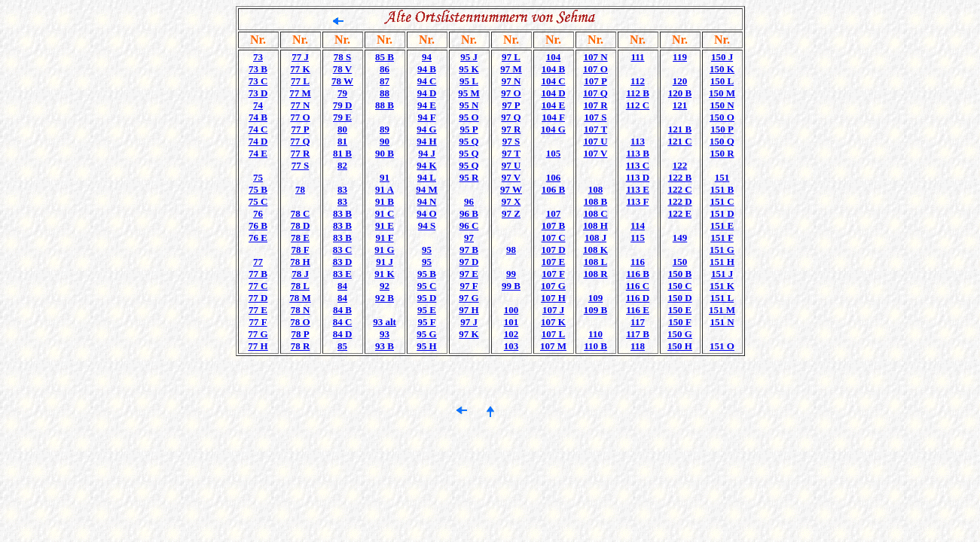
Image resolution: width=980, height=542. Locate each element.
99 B (511, 286)
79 (342, 93)
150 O (722, 117)
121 (680, 105)
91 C (385, 213)
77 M (300, 93)
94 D (427, 93)
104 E (553, 105)
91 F (384, 238)
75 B (258, 189)
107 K (553, 322)
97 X (511, 201)
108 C (595, 213)
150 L (722, 81)
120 (680, 81)
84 (342, 286)
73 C (258, 81)
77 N (301, 105)
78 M (300, 298)
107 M (553, 346)
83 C (343, 250)
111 (637, 57)
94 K (426, 165)
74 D (258, 141)
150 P (722, 129)
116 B (638, 274)
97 (469, 238)
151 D (722, 213)
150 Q (722, 141)
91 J (385, 262)
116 (638, 262)
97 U (511, 165)
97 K (469, 334)
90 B (385, 153)
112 (638, 81)
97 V (511, 177)
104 (554, 57)
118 (638, 346)
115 (638, 238)
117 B (638, 334)
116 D (638, 298)
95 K (469, 69)
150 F (680, 322)
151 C (722, 201)
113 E (638, 189)
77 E (258, 310)
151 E (722, 225)
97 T (511, 153)
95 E (427, 310)
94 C (427, 81)
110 (595, 334)
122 (680, 165)
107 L (553, 334)
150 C (679, 286)
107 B (553, 225)
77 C (258, 286)
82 (342, 165)
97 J (469, 322)
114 (638, 225)
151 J (722, 274)
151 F (722, 238)
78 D (301, 225)
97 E (469, 274)
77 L (300, 81)
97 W (511, 189)
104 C (553, 81)
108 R (595, 274)
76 (258, 213)
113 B (638, 153)
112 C (638, 105)
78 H (300, 262)
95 (427, 250)
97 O (511, 93)
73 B (258, 69)
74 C (258, 129)
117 (638, 322)
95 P (469, 129)
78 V (342, 69)
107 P (595, 81)
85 (342, 346)
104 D (553, 93)
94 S (427, 225)
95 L (469, 81)
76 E (258, 238)
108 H (595, 225)
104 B (553, 69)
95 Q (469, 141)
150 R (722, 153)
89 (385, 129)
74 (258, 105)
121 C (679, 141)
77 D (258, 298)
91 (385, 177)
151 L (722, 298)
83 (342, 189)
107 (554, 213)
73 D (258, 93)
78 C (301, 213)
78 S (342, 57)
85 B (385, 57)
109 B (595, 310)
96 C (469, 225)
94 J (427, 153)
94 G (426, 129)
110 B (595, 346)
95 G (426, 334)
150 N (722, 105)
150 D (679, 298)
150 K (722, 69)
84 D (343, 334)
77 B (258, 274)
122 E (680, 213)
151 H (722, 262)
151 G (722, 250)
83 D (343, 262)
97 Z (511, 213)
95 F (426, 322)
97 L (511, 57)
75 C (258, 201)
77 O (300, 117)
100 (511, 310)
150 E (680, 310)
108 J (595, 238)
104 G (553, 129)
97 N (511, 81)
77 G (258, 334)
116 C (638, 286)
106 (554, 177)
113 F (638, 201)
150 (680, 262)
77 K (300, 69)
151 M (722, 310)
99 (511, 274)
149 (680, 238)
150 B (680, 274)
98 (511, 250)
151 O (722, 346)
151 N (722, 322)
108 (596, 189)
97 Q (511, 117)
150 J (722, 57)
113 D (638, 177)
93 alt (385, 322)
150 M (722, 93)
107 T (595, 129)
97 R (511, 129)
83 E (342, 274)
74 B (258, 117)
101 (511, 322)
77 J (300, 57)
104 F (553, 117)
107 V (596, 153)
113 (638, 141)
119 (680, 57)
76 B (258, 225)
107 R (595, 105)
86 (385, 69)
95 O (469, 117)
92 (385, 286)
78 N (301, 310)
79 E (342, 117)
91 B (385, 201)
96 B (469, 213)
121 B (680, 129)
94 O (426, 213)
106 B (553, 189)
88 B (385, 105)
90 (385, 141)
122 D (679, 201)
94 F (426, 117)
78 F (300, 250)
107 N (595, 57)
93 (385, 334)
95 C (427, 286)
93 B (385, 346)
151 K (722, 286)
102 (511, 334)
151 (722, 177)
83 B (342, 213)
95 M (469, 93)
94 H (426, 141)
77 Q (300, 141)
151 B (722, 189)
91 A (385, 189)
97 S (511, 141)
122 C (679, 189)
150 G (680, 334)
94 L (427, 177)
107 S (596, 117)
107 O (595, 69)
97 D (469, 262)
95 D (427, 298)
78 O (300, 322)
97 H (469, 310)
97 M (511, 69)
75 (258, 177)
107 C (553, 238)
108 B (595, 201)
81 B (342, 153)
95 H (426, 346)
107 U (595, 141)
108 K (595, 250)
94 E (427, 105)
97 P (511, 105)
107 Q (595, 93)
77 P (300, 129)
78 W (342, 81)
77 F (258, 322)
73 (258, 57)
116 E (638, 310)
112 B (638, 93)
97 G (469, 298)
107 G (553, 286)
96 (469, 201)
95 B (427, 274)
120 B (680, 93)
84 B (342, 310)
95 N (469, 105)
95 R (469, 177)
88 (385, 93)
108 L (595, 262)
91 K (384, 274)
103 (511, 346)
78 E (300, 238)
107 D (553, 250)
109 (596, 298)
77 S (300, 165)
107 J (553, 310)
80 (342, 129)
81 (342, 141)
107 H (553, 298)
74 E (258, 153)
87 (385, 81)
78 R (301, 346)
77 (258, 262)
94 (427, 57)
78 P (300, 334)
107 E (553, 262)
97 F (469, 286)
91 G (384, 250)
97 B (469, 250)
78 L (300, 286)
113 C (638, 165)
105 (554, 153)
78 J (300, 274)
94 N (427, 201)
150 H (680, 346)
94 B (427, 69)
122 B (680, 177)
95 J (469, 57)
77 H (258, 346)
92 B (385, 298)
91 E (385, 225)
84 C (343, 322)
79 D (343, 105)
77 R (301, 153)
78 (300, 189)
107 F (553, 274)
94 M (427, 189)
